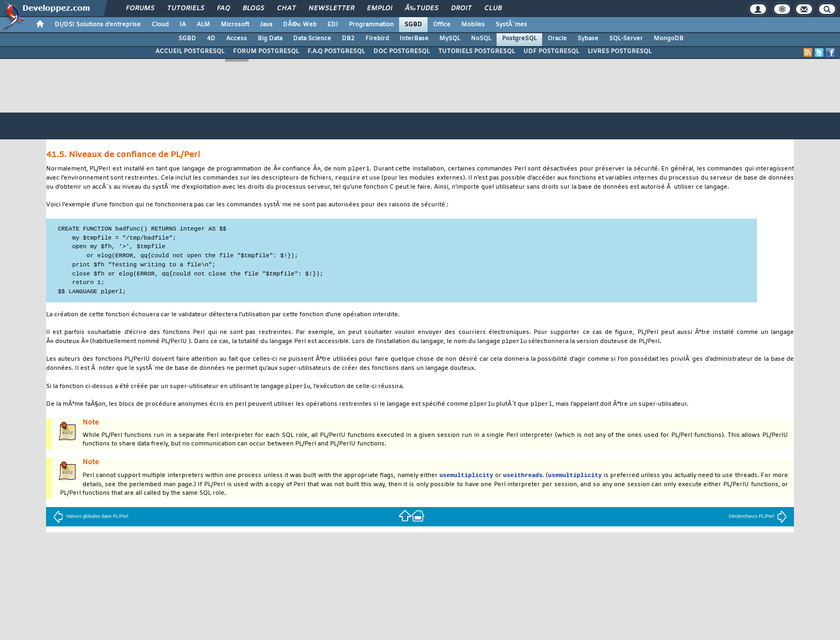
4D (211, 39)
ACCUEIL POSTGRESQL (190, 51)
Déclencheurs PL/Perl (758, 519)
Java (266, 25)
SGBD (413, 25)
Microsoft (235, 25)
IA (183, 25)
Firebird (377, 39)
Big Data (270, 39)
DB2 (348, 39)
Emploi (380, 9)
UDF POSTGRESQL (551, 51)
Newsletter (331, 9)
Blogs (253, 9)
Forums (140, 9)
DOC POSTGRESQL (402, 51)
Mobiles (473, 25)
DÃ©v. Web (300, 25)
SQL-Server (626, 39)
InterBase (414, 39)
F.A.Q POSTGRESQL (336, 51)
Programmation (371, 25)
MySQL (450, 39)
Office (442, 25)
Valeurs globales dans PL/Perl (91, 519)
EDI (333, 25)
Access (237, 39)
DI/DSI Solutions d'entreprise (98, 25)
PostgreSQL (519, 39)
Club (493, 9)
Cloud (160, 25)
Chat (286, 9)
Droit (461, 9)
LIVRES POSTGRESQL (620, 51)
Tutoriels (186, 9)
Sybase (588, 39)
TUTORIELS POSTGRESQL (477, 51)
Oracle (557, 39)
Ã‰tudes (422, 9)
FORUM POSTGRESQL (266, 51)
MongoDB (669, 39)
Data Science (312, 39)
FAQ (223, 9)
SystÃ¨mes (511, 25)
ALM (203, 25)
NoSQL (481, 39)
